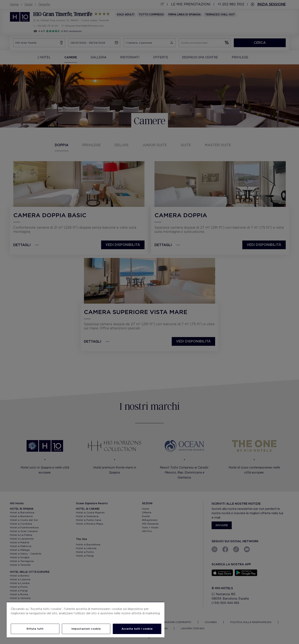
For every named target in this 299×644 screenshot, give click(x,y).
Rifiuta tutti (35, 629)
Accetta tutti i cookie (137, 629)
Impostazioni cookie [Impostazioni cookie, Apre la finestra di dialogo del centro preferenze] (86, 629)
